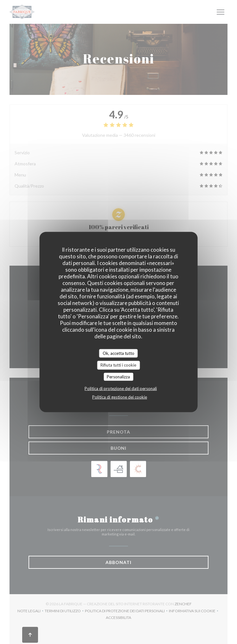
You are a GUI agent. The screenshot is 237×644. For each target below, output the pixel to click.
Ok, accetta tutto (118, 353)
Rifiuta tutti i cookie (118, 365)
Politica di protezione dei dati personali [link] (121, 388)
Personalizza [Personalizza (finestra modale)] (118, 376)
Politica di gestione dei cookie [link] (120, 397)
